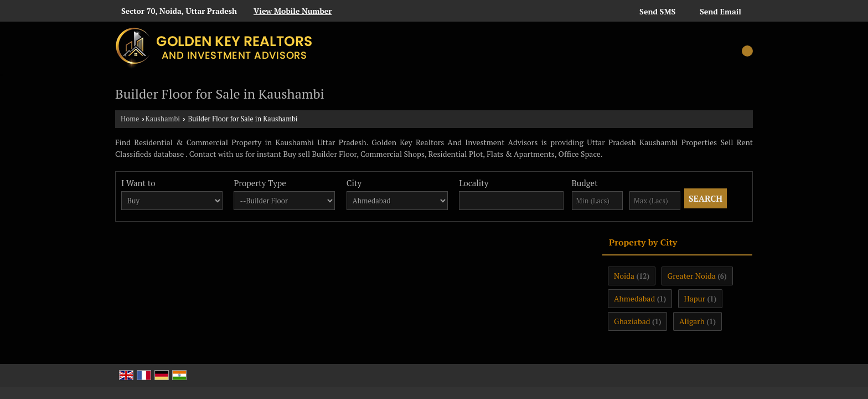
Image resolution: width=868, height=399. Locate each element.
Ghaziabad (632, 321)
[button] (293, 11)
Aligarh (692, 321)
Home (130, 119)
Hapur (695, 298)
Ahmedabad (634, 298)
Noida (624, 276)
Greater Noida (692, 276)
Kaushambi (163, 119)
